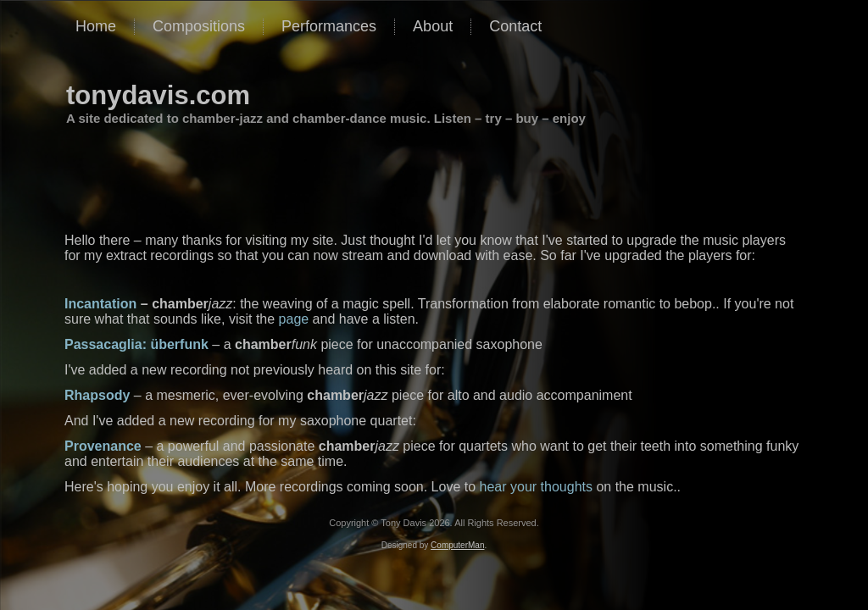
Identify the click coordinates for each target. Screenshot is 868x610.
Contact (515, 26)
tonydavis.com (158, 95)
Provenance (103, 446)
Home (96, 26)
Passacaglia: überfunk (136, 344)
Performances (329, 26)
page (294, 319)
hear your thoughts (536, 487)
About (433, 26)
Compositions (199, 26)
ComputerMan (457, 545)
